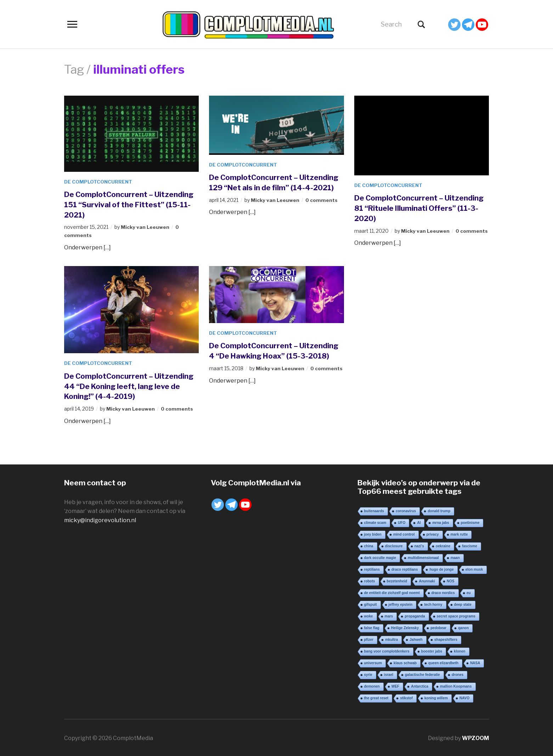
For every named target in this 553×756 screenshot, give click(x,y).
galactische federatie (422, 674)
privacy (433, 533)
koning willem (436, 697)
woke (369, 615)
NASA (475, 662)
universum (373, 662)
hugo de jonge (441, 568)
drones (458, 674)
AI (419, 522)
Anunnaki (427, 580)
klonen (459, 650)
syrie (368, 674)
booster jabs (432, 650)
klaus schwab (405, 662)
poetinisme (470, 522)
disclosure (394, 545)
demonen (372, 685)
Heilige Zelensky (405, 627)
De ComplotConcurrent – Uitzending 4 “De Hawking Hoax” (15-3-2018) (272, 355)
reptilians (372, 568)
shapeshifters (446, 639)
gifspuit (371, 603)
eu (469, 592)
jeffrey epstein (401, 603)
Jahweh (416, 639)
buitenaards (374, 510)
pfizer (369, 639)
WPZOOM (475, 737)
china (369, 545)
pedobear (438, 627)
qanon (463, 627)
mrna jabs (441, 522)
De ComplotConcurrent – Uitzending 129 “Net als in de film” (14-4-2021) (274, 187)
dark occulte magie (380, 557)
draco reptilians (405, 568)
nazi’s (419, 545)
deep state (463, 603)
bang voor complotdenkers (387, 650)
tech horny (433, 603)
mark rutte (459, 533)
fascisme (470, 545)
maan (455, 557)
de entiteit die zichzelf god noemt (392, 592)
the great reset (376, 697)
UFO (402, 522)
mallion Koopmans (456, 685)
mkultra (391, 639)
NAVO (464, 697)
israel (389, 674)
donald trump (439, 510)
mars (389, 615)
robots (370, 580)
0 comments (322, 210)
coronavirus (406, 510)
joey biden (373, 533)
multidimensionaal (423, 557)
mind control (404, 533)
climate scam (375, 522)
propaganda (415, 615)
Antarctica (420, 685)
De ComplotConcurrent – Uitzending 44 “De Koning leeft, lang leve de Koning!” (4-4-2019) (126, 385)
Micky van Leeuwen (145, 227)
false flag (372, 627)
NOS (451, 580)
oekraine (443, 545)
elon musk (474, 568)
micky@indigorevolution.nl (100, 520)
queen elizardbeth (443, 662)
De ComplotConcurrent (99, 182)
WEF (395, 685)
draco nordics (443, 592)
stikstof (406, 697)
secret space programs (456, 615)
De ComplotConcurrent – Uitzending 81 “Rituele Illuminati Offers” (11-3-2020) (415, 208)
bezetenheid (397, 580)
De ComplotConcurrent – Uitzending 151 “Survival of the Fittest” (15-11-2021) (123, 204)
